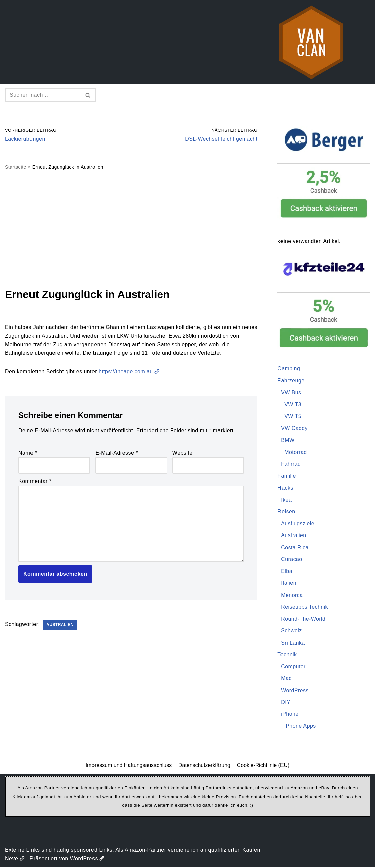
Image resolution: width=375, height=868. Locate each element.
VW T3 (293, 405)
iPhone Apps (300, 727)
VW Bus (291, 393)
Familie (287, 476)
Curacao (292, 560)
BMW (288, 440)
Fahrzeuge (291, 381)
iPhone (290, 715)
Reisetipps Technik (305, 608)
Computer (293, 668)
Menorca (292, 596)
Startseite (16, 167)
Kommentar (35, 482)
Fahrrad (291, 465)
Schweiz (291, 632)
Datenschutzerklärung (204, 767)
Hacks (285, 488)
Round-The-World (303, 620)
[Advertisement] (131, 229)
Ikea (286, 500)
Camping (289, 369)
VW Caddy (294, 429)
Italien (289, 584)
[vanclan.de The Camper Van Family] (311, 42)
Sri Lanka (293, 643)
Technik (287, 655)
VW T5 (293, 417)
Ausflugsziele (298, 524)
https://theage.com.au (130, 372)
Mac (286, 679)
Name (28, 453)
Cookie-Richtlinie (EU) (264, 767)
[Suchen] (43, 95)
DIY (286, 703)
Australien (60, 626)
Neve (15, 860)
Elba (287, 572)
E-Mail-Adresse (117, 453)
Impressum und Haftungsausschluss (128, 767)
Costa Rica (295, 548)
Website (182, 453)
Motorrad (296, 452)
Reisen (286, 512)
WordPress (295, 691)
